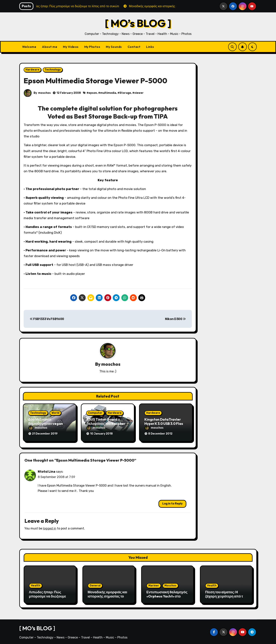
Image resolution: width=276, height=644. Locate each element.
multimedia (108, 93)
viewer (139, 93)
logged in (50, 527)
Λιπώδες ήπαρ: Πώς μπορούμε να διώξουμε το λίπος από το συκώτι (50, 595)
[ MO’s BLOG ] (138, 23)
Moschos (170, 584)
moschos (45, 93)
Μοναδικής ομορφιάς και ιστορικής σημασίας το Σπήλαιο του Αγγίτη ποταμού (107, 597)
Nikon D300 (175, 319)
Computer (95, 413)
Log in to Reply (172, 502)
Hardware (32, 70)
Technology (53, 70)
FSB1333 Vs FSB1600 (47, 319)
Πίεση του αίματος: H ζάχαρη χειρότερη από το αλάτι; (225, 595)
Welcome (29, 47)
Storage (125, 93)
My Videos (71, 47)
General (95, 584)
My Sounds (114, 47)
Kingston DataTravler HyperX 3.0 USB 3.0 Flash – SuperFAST (165, 424)
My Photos (92, 47)
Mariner (154, 584)
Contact (134, 47)
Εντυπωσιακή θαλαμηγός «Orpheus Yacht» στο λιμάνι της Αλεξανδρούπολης (167, 597)
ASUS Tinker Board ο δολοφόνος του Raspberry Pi (108, 424)
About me (50, 47)
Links (150, 47)
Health (36, 584)
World (55, 413)
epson (93, 93)
